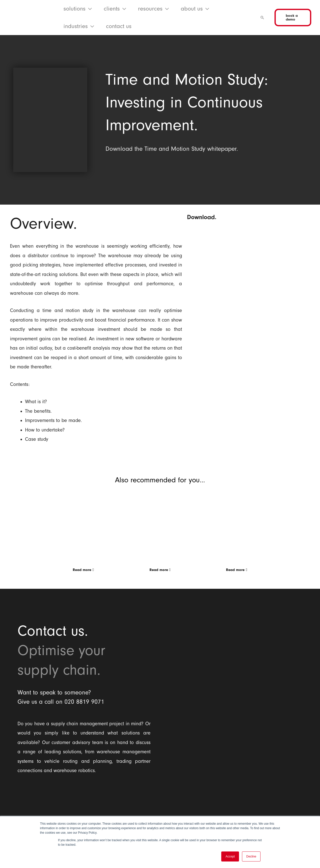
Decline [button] (251, 856)
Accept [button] (230, 856)
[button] (78, 9)
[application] (89, 9)
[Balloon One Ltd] (84, 804)
